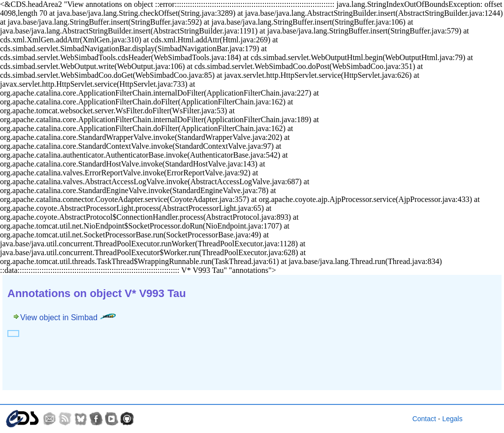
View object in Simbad (68, 317)
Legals (452, 419)
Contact (424, 419)
